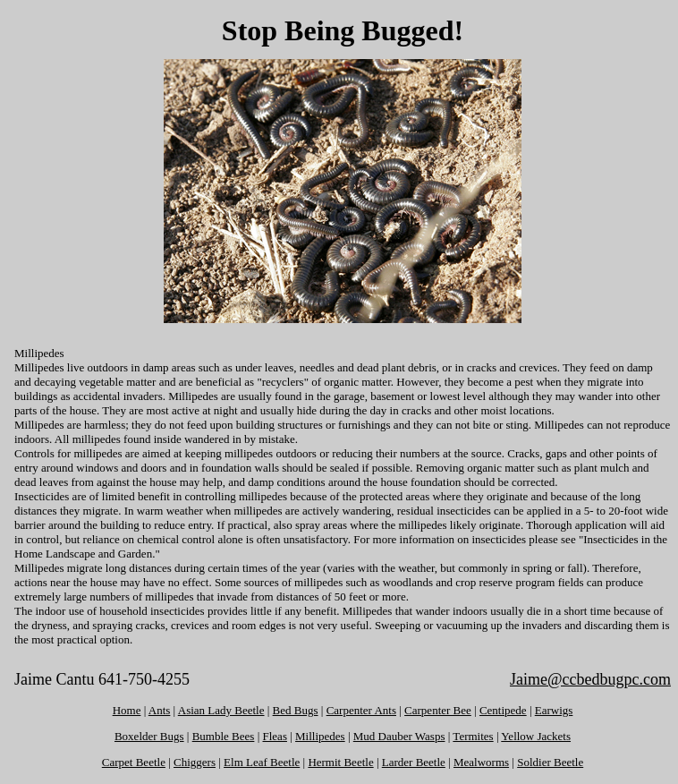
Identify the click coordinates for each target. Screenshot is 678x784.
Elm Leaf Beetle (262, 762)
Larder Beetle (414, 762)
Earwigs (554, 710)
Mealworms (481, 762)
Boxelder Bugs (149, 736)
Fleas (275, 736)
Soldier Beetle (550, 762)
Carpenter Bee (438, 710)
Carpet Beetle (134, 762)
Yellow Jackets (536, 736)
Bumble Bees (224, 736)
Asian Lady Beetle (221, 710)
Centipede (503, 710)
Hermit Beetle (340, 762)
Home (127, 710)
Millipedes (320, 736)
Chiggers (195, 762)
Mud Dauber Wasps (399, 736)
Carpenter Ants (361, 710)
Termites (473, 736)
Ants (160, 710)
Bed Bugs (296, 710)
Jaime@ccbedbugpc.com (590, 679)
